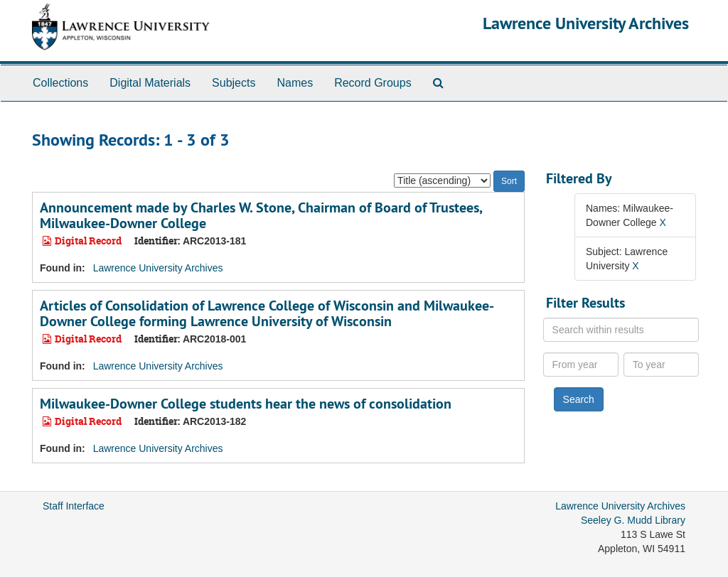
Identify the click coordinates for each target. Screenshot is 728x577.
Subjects (234, 83)
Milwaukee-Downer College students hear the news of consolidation (246, 404)
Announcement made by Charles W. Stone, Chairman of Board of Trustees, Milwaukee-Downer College (261, 215)
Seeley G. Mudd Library (633, 520)
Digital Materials (150, 83)
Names (295, 83)
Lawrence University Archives (586, 23)
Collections (60, 83)
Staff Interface (74, 506)
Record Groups (373, 83)
